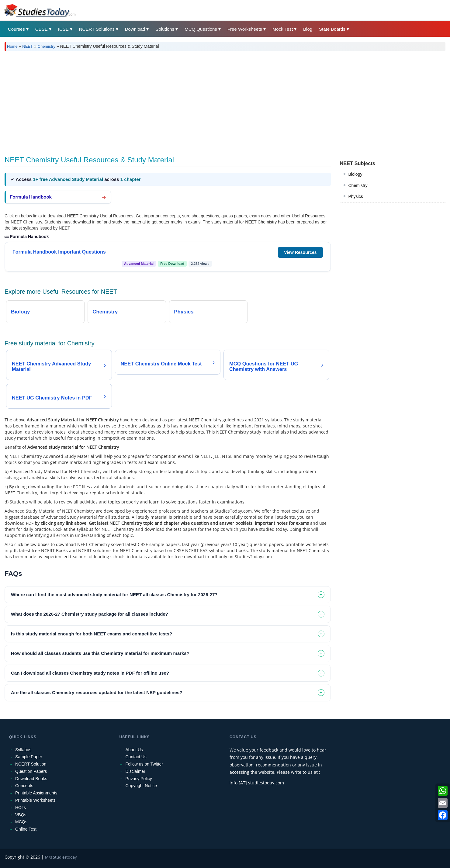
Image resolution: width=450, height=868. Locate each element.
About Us (134, 750)
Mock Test (283, 29)
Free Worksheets (245, 29)
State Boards (332, 29)
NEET (28, 46)
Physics (356, 196)
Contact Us (136, 757)
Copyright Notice (141, 786)
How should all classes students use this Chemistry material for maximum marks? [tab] (100, 653)
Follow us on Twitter (144, 764)
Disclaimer (135, 771)
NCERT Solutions (97, 29)
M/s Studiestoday (61, 857)
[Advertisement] (187, 101)
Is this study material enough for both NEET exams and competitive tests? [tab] (92, 634)
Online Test (26, 829)
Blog (308, 29)
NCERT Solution (31, 764)
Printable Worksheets (35, 800)
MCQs (21, 822)
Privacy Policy (139, 779)
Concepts (24, 786)
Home (12, 46)
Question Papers (31, 771)
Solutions (165, 29)
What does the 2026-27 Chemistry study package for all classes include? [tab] (90, 614)
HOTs (21, 807)
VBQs (21, 815)
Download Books (31, 779)
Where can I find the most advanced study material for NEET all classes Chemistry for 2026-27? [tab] (114, 595)
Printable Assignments (36, 793)
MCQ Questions (201, 29)
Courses (16, 29)
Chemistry (47, 46)
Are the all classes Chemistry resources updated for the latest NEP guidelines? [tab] (97, 692)
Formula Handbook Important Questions (59, 252)
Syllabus (23, 750)
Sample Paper (29, 757)
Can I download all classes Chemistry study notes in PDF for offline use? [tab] (90, 673)
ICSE (63, 29)
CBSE (42, 29)
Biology (355, 174)
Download (135, 29)
